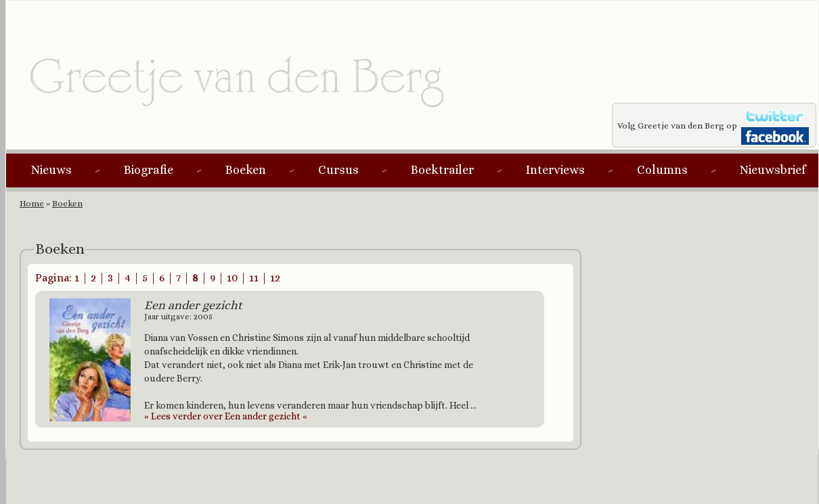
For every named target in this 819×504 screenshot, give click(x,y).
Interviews (555, 170)
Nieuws (51, 170)
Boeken (246, 170)
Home (32, 203)
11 (254, 278)
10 (232, 278)
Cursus (338, 170)
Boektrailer (442, 170)
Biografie (149, 170)
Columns (662, 170)
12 (275, 278)
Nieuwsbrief (773, 170)
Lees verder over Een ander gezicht (226, 416)
